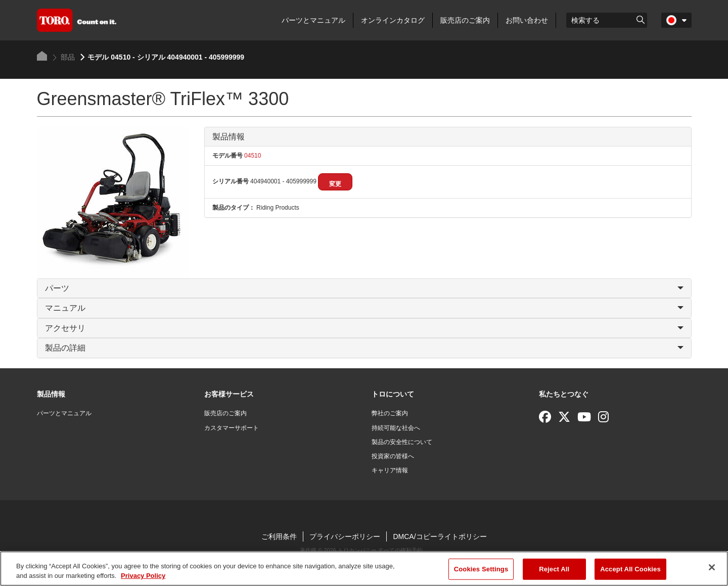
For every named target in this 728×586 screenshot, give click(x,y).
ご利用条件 (279, 536)
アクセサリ (364, 328)
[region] (364, 569)
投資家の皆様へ (393, 456)
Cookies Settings (481, 569)
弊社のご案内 (390, 413)
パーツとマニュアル (313, 20)
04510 (252, 156)
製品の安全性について (402, 442)
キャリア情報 (390, 470)
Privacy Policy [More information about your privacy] (143, 576)
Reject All (554, 569)
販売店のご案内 (465, 20)
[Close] (712, 567)
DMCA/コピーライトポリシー (440, 536)
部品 (64, 57)
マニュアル (364, 308)
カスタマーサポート (232, 428)
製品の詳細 (364, 348)
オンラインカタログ (393, 20)
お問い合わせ (527, 20)
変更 (335, 184)
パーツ (364, 288)
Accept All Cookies (630, 569)
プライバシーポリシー (345, 536)
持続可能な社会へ (396, 428)
